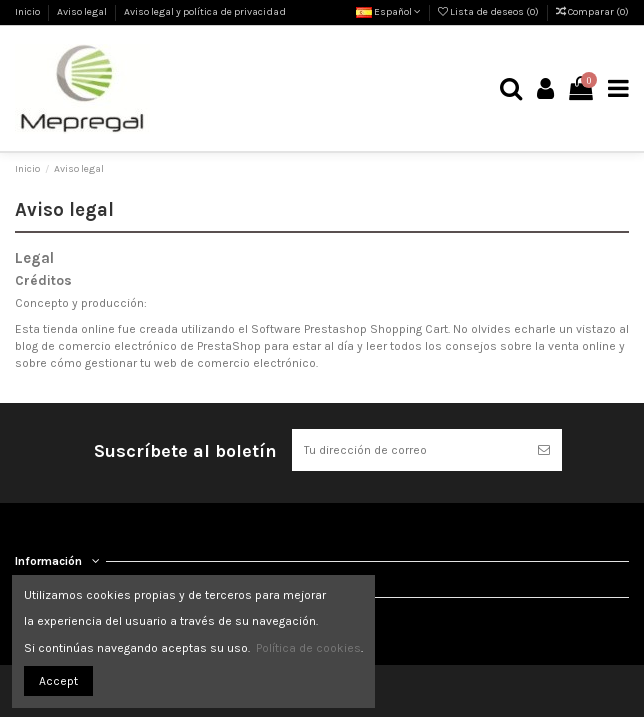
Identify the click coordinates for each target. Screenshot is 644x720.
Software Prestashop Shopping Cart (349, 329)
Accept (58, 681)
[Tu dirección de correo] (409, 450)
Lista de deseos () (489, 12)
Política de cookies (308, 648)
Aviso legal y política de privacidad (205, 12)
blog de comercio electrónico (96, 346)
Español (388, 12)
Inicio (28, 12)
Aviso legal (83, 12)
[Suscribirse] (544, 450)
